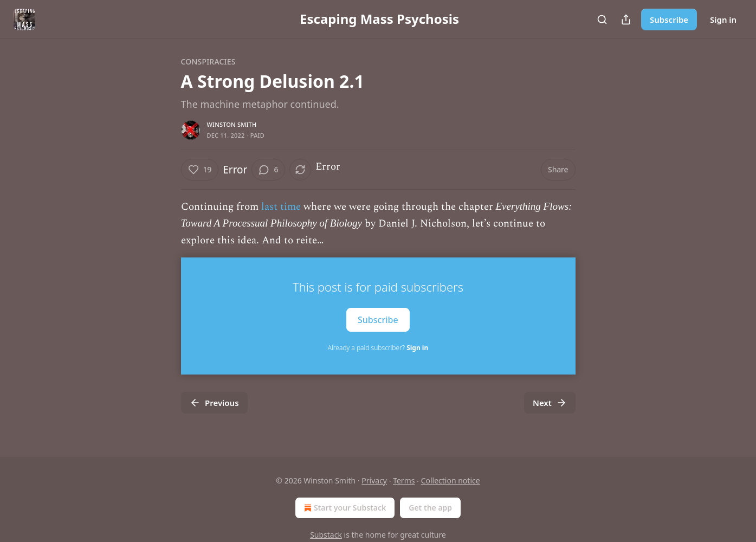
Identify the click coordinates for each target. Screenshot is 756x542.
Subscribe (669, 20)
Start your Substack (344, 508)
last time (281, 207)
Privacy (374, 480)
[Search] (602, 20)
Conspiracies (208, 62)
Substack (326, 535)
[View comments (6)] (268, 170)
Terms (404, 480)
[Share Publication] (626, 20)
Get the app (430, 508)
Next (550, 403)
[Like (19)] (200, 170)
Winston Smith (232, 124)
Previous (214, 403)
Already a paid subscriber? (378, 348)
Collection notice (451, 480)
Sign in (723, 20)
